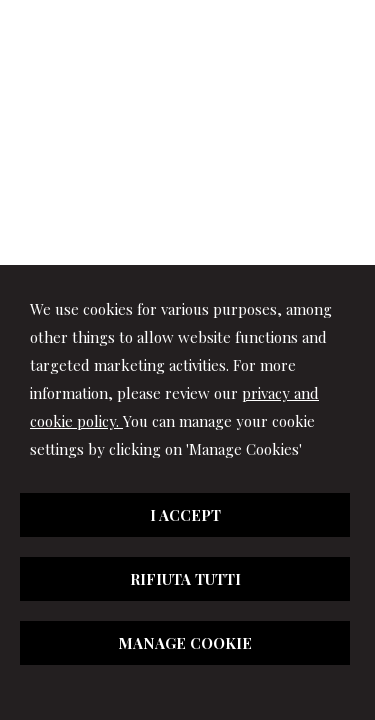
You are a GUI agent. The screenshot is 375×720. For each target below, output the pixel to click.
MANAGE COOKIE (185, 643)
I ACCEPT (185, 515)
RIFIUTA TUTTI (185, 579)
